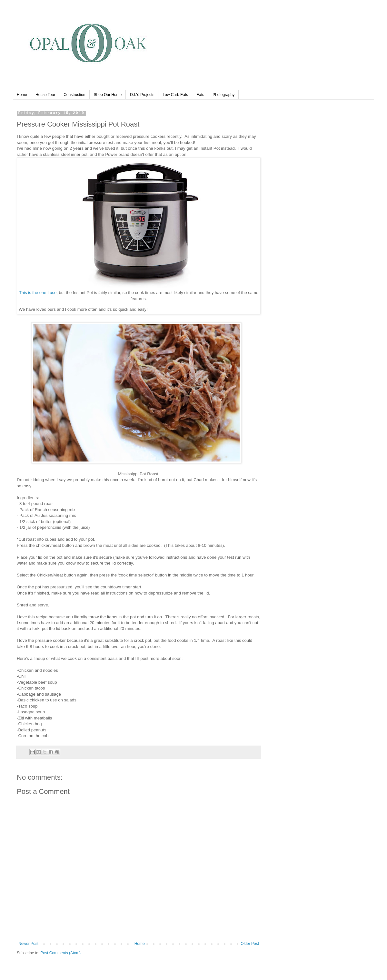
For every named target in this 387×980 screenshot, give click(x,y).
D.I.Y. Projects (142, 95)
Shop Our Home (108, 95)
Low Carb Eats (175, 95)
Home (22, 95)
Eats (200, 95)
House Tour (45, 95)
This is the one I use (38, 293)
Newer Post (28, 944)
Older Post (250, 944)
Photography (223, 95)
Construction (74, 95)
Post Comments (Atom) (60, 953)
